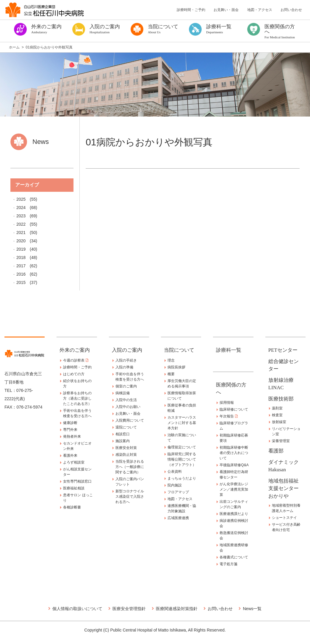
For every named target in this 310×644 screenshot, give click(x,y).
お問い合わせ (291, 10)
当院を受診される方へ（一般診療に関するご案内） (130, 467)
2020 (21, 241)
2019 (21, 249)
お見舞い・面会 (226, 10)
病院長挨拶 (176, 367)
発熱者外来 (72, 436)
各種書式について (234, 557)
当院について (179, 350)
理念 (171, 360)
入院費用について (130, 420)
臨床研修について (234, 409)
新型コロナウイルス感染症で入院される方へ (130, 497)
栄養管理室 (281, 441)
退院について (126, 427)
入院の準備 (124, 367)
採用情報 (227, 403)
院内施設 (175, 485)
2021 (21, 233)
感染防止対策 (126, 455)
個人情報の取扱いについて (77, 609)
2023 (21, 216)
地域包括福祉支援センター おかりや (286, 489)
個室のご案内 (126, 386)
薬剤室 (277, 408)
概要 (171, 374)
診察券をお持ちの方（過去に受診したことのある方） (77, 398)
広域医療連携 (178, 518)
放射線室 (279, 422)
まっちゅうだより (182, 478)
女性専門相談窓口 (77, 481)
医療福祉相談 (74, 488)
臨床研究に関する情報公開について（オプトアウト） (182, 459)
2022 (21, 224)
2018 (21, 257)
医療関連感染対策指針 (177, 609)
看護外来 (70, 455)
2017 (21, 266)
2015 (21, 282)
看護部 (276, 451)
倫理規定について (182, 447)
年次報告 (228, 416)
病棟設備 (123, 393)
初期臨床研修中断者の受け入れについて (234, 453)
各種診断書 (72, 507)
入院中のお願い (128, 407)
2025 (21, 199)
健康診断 (70, 423)
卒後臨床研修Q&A (234, 465)
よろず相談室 (74, 462)
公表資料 (175, 472)
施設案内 (123, 441)
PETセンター (283, 350)
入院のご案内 (127, 350)
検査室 (277, 415)
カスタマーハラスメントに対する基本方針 (182, 423)
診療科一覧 (229, 350)
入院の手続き (126, 360)
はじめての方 (74, 374)
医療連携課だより (234, 514)
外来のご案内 (75, 350)
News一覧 (252, 609)
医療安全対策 (126, 448)
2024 (21, 208)
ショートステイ (284, 518)
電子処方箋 (228, 564)
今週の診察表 (76, 360)
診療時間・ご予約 (191, 10)
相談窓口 (123, 434)
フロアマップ (178, 492)
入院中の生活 (126, 400)
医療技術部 (281, 399)
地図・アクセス (260, 10)
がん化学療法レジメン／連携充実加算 (234, 489)
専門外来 (70, 430)
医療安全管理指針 (129, 609)
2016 (21, 274)
